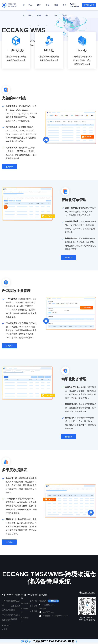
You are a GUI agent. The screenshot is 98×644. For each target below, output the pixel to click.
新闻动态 (56, 15)
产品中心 (30, 15)
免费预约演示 (89, 5)
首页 (24, 10)
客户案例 (39, 15)
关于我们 (65, 15)
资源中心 (47, 15)
